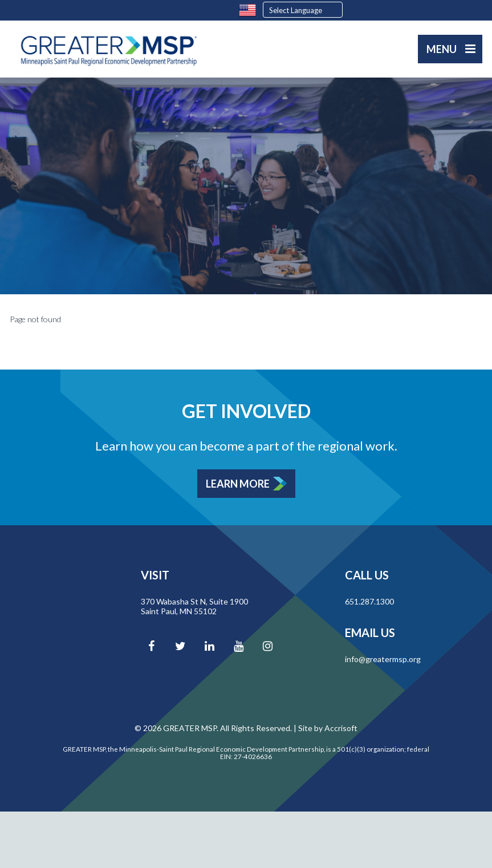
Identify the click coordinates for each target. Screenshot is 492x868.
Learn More (238, 484)
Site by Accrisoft (328, 728)
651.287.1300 (369, 601)
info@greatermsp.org (383, 659)
